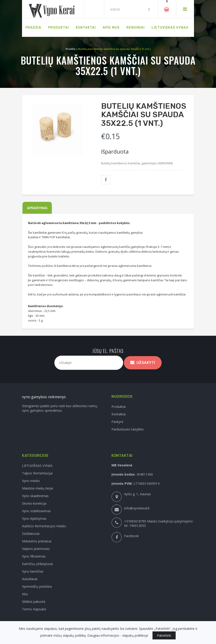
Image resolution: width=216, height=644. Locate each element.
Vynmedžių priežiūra (37, 586)
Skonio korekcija (34, 503)
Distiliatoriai (31, 534)
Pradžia (71, 49)
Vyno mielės (31, 481)
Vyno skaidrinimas (35, 496)
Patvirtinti (164, 635)
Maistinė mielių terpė (38, 488)
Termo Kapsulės (34, 609)
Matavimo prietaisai (37, 541)
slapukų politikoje (135, 635)
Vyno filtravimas (34, 556)
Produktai (119, 407)
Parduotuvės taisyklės (128, 429)
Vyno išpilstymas (34, 518)
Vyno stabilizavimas (36, 511)
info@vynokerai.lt (137, 508)
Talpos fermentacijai (37, 473)
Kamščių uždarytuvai (37, 564)
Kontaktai (119, 414)
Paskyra (117, 422)
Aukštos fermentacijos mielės (44, 526)
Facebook (131, 536)
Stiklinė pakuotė (34, 602)
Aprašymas (37, 208)
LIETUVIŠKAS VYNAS (37, 466)
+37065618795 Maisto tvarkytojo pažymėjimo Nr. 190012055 (158, 523)
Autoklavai (30, 579)
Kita (25, 594)
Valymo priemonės (36, 549)
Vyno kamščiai (33, 571)
